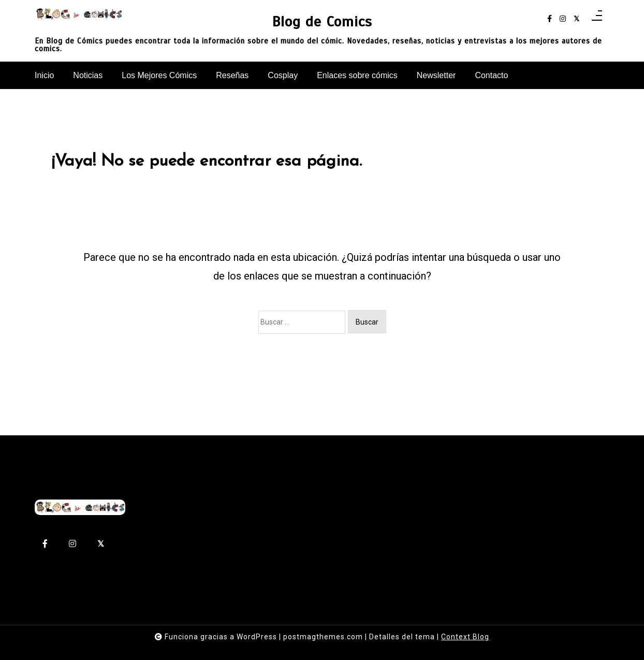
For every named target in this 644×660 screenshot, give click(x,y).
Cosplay (283, 75)
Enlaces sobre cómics (357, 75)
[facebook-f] (550, 19)
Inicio (44, 75)
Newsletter (436, 75)
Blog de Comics (322, 22)
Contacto (491, 75)
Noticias (88, 75)
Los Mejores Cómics (159, 75)
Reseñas (232, 75)
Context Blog (465, 637)
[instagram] (563, 19)
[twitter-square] (576, 19)
